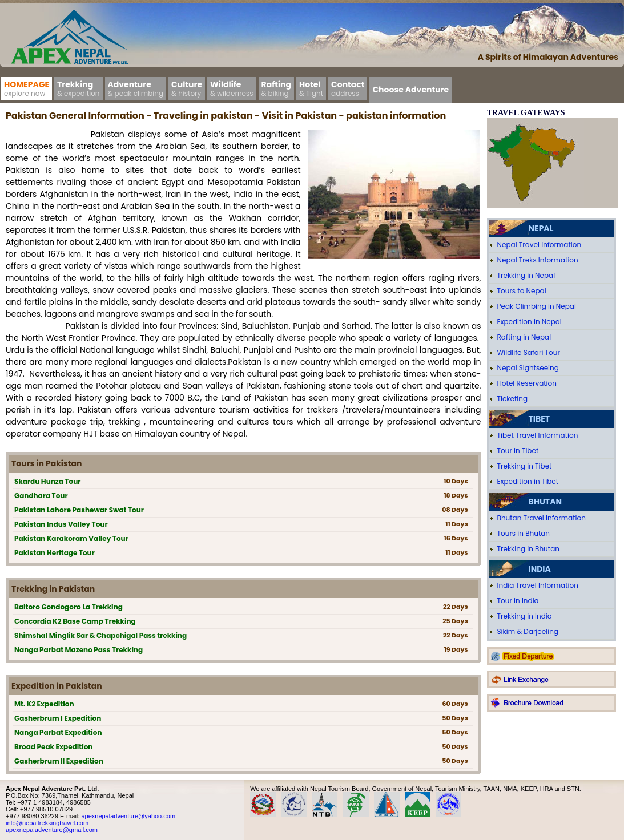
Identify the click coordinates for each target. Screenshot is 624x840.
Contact (348, 88)
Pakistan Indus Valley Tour (61, 524)
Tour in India (518, 601)
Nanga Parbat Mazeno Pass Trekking (78, 650)
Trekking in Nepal (526, 275)
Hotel (311, 88)
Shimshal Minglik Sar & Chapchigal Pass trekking (100, 635)
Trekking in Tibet (525, 466)
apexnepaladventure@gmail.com (52, 830)
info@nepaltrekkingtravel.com (47, 823)
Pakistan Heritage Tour (55, 553)
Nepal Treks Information (538, 260)
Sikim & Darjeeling (528, 631)
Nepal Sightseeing (528, 368)
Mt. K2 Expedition (44, 704)
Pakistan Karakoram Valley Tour (71, 538)
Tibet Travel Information (538, 435)
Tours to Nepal (522, 291)
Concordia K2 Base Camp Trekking (75, 621)
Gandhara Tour (41, 496)
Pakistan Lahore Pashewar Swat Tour (79, 510)
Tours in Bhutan (524, 533)
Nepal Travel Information (540, 245)
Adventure (136, 88)
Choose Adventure (410, 90)
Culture (187, 88)
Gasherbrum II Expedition (59, 761)
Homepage (27, 88)
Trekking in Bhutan (528, 549)
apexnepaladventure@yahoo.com (128, 816)
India (540, 569)
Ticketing (512, 399)
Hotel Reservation (527, 383)
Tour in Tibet (518, 451)
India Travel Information (538, 585)
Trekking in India (525, 616)
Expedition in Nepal (530, 322)
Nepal (541, 228)
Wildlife (232, 88)
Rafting (276, 88)
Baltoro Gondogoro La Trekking (69, 607)
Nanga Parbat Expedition (58, 732)
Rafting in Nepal (524, 337)
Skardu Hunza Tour (47, 481)
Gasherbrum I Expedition (58, 718)
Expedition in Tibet (528, 481)
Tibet (539, 419)
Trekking (78, 88)
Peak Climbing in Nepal (537, 306)
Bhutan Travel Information (542, 518)
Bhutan (545, 502)
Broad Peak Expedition (53, 747)
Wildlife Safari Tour (529, 352)
